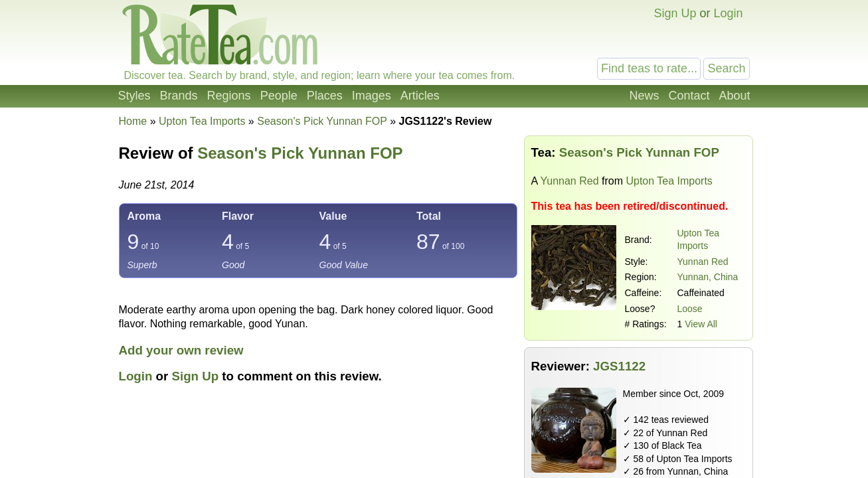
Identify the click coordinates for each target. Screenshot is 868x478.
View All (701, 324)
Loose (690, 309)
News (644, 96)
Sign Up (675, 13)
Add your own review (181, 350)
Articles (420, 96)
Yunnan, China (708, 277)
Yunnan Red (569, 181)
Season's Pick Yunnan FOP (300, 153)
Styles (134, 96)
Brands (179, 96)
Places (325, 96)
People (279, 96)
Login (728, 13)
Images (372, 96)
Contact (689, 96)
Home (133, 121)
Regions (229, 96)
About (734, 96)
